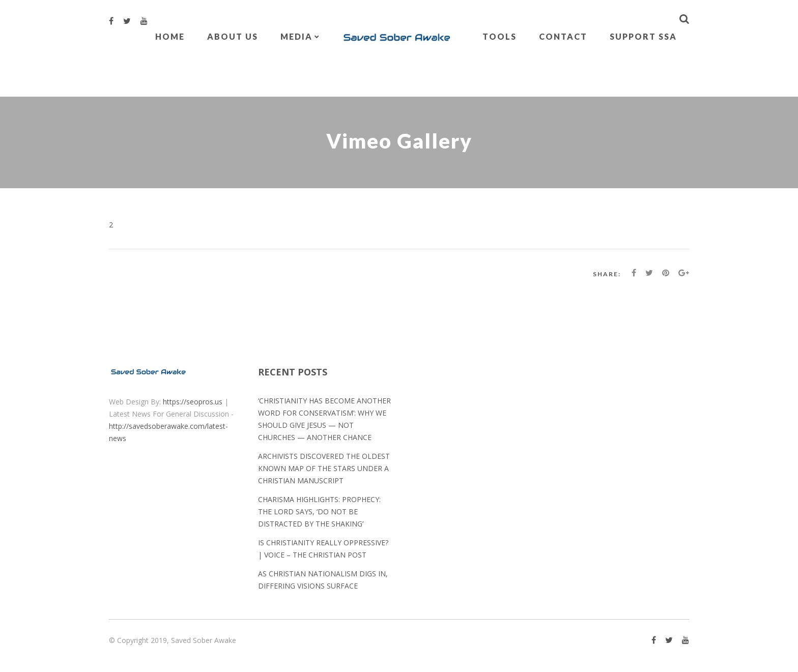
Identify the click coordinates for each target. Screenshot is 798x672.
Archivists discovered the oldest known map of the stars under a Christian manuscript (324, 468)
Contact (563, 36)
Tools (500, 36)
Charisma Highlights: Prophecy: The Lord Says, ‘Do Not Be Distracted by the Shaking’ (319, 512)
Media (296, 36)
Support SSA (643, 36)
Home (170, 36)
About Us (233, 36)
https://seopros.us (193, 402)
